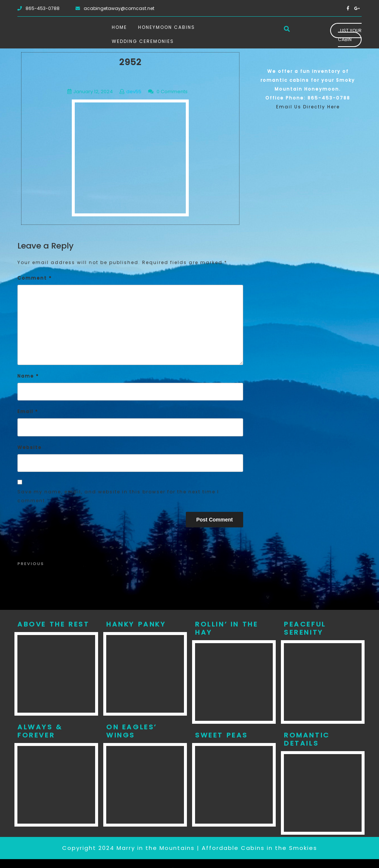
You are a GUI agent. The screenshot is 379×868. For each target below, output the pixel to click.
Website (30, 447)
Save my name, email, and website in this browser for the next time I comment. (118, 496)
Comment (35, 278)
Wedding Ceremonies (143, 41)
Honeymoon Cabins (167, 27)
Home (119, 27)
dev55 (134, 92)
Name (28, 376)
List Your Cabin (350, 35)
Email (28, 411)
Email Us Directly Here (308, 107)
